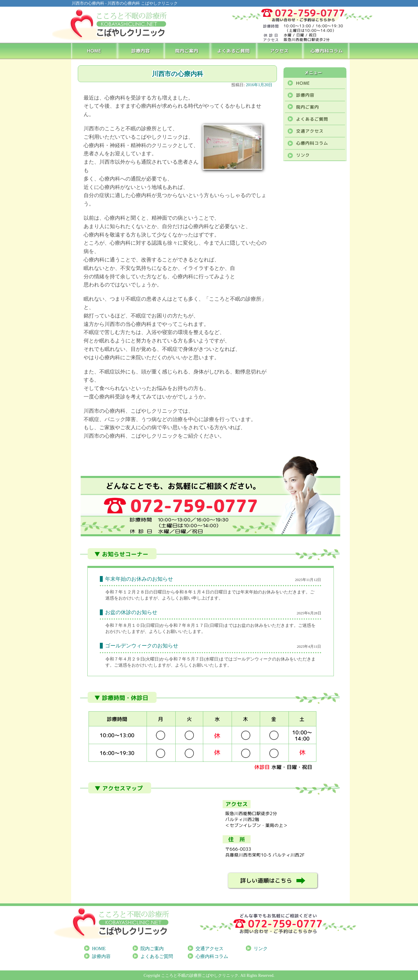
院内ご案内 (187, 50)
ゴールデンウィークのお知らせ (142, 646)
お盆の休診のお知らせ (131, 612)
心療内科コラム (327, 50)
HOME (94, 50)
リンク (261, 949)
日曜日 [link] (153, 625)
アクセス (280, 50)
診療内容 (141, 50)
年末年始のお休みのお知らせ (139, 579)
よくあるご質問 (234, 50)
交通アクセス (210, 949)
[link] (153, 625)
